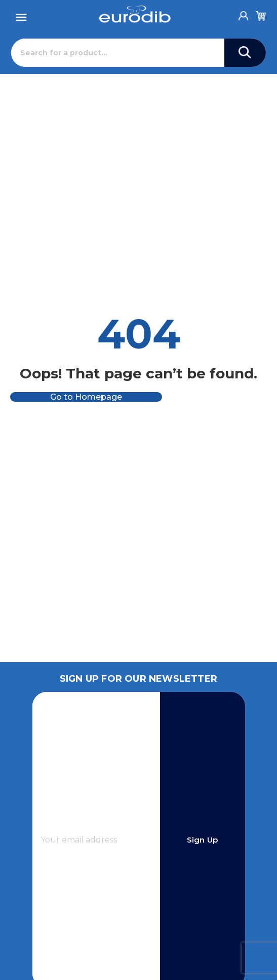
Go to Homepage (86, 397)
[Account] (244, 13)
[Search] (118, 53)
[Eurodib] (135, 14)
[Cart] (261, 14)
